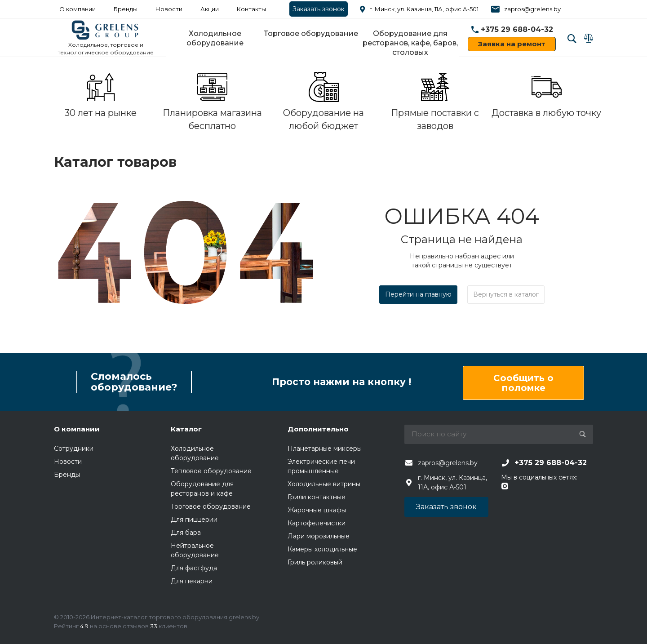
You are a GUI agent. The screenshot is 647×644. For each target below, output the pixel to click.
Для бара (186, 533)
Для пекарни (192, 581)
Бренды (126, 9)
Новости (169, 9)
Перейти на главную (418, 294)
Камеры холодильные (322, 549)
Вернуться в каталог (506, 294)
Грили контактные (317, 497)
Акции (210, 9)
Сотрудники (74, 449)
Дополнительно (318, 429)
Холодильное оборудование (215, 38)
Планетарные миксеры (325, 449)
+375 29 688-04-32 (517, 29)
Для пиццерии (194, 520)
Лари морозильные (319, 536)
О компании (78, 9)
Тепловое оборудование (211, 471)
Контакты (251, 9)
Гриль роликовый (315, 562)
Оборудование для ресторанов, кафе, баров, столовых (410, 43)
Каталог (186, 429)
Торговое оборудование (311, 33)
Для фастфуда (194, 568)
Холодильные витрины (324, 484)
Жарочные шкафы (317, 510)
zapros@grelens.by (532, 9)
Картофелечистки (317, 523)
